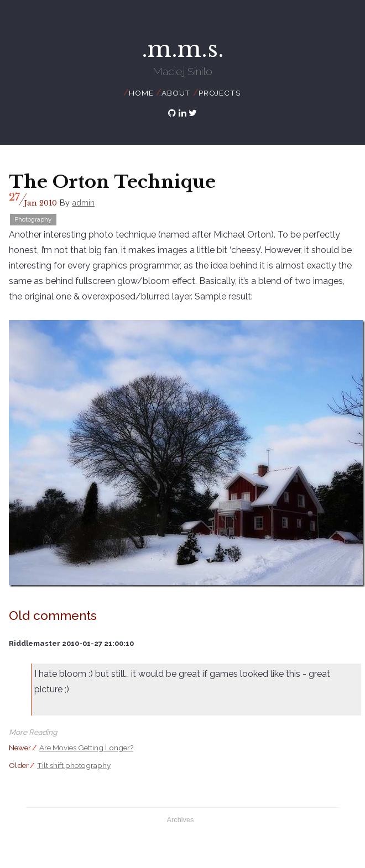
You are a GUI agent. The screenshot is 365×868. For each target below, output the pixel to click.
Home (141, 93)
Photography (33, 219)
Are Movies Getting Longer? (86, 748)
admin (83, 202)
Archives (180, 820)
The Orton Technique (112, 182)
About (176, 93)
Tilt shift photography (74, 765)
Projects (219, 93)
